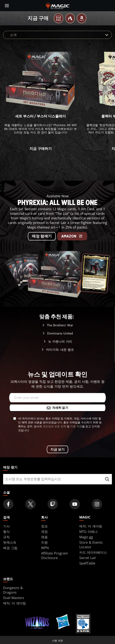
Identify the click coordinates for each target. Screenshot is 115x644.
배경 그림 (10, 548)
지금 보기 (57, 450)
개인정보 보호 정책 (54, 426)
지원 (44, 542)
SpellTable (87, 563)
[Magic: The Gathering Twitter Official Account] (31, 504)
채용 (44, 537)
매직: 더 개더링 (91, 526)
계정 (44, 532)
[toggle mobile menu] (7, 6)
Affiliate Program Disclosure (54, 556)
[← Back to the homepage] (58, 5)
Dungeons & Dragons (13, 590)
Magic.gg (86, 537)
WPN (45, 548)
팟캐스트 (10, 542)
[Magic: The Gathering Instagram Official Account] (97, 504)
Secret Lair (88, 558)
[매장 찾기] (107, 479)
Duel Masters (14, 598)
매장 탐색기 (42, 236)
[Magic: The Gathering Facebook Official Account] (8, 504)
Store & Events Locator (91, 545)
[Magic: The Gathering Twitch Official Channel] (53, 504)
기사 (6, 526)
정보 (44, 526)
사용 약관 (57, 641)
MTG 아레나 (88, 532)
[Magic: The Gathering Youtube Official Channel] (75, 504)
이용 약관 (76, 426)
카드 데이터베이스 (93, 552)
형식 (6, 532)
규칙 (6, 537)
